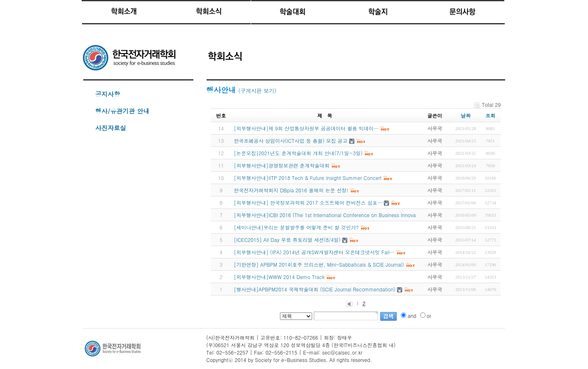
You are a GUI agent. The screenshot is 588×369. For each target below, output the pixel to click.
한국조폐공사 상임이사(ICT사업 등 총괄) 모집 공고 (291, 141)
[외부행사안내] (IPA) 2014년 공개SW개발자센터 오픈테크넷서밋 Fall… (314, 252)
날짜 (466, 115)
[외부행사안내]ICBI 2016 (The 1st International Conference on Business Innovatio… (330, 215)
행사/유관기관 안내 (122, 111)
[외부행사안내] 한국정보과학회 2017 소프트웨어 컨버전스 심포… (308, 202)
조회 (490, 115)
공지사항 (108, 94)
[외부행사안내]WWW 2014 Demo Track (279, 277)
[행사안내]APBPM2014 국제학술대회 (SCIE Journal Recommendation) (315, 289)
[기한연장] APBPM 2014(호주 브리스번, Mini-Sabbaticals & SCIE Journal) (319, 264)
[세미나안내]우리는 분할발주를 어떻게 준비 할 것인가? (296, 227)
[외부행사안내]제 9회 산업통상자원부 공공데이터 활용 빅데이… (306, 128)
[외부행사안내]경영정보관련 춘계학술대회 (282, 165)
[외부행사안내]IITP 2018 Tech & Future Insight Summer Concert (308, 178)
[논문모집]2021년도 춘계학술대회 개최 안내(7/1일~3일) (298, 153)
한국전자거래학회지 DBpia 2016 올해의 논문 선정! (291, 190)
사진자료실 (111, 128)
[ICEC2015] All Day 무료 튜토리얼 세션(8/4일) (287, 240)
